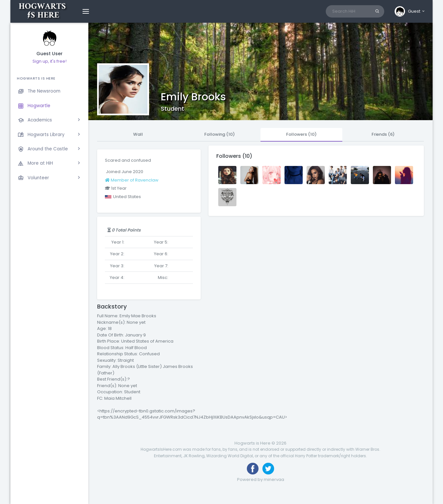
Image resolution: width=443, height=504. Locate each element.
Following (220, 134)
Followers (301, 134)
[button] (410, 11)
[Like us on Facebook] (253, 469)
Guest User (50, 54)
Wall (138, 134)
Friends (383, 134)
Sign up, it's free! (50, 61)
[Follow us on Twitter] (268, 469)
